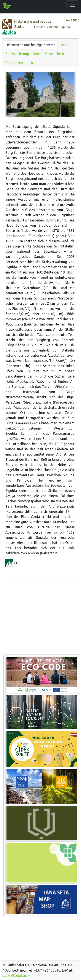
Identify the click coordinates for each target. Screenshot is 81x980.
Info (30, 63)
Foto (63, 45)
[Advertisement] (40, 621)
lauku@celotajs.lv (16, 975)
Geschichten (55, 54)
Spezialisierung (17, 54)
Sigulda (9, 32)
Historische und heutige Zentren (31, 45)
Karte (37, 54)
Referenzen (14, 63)
